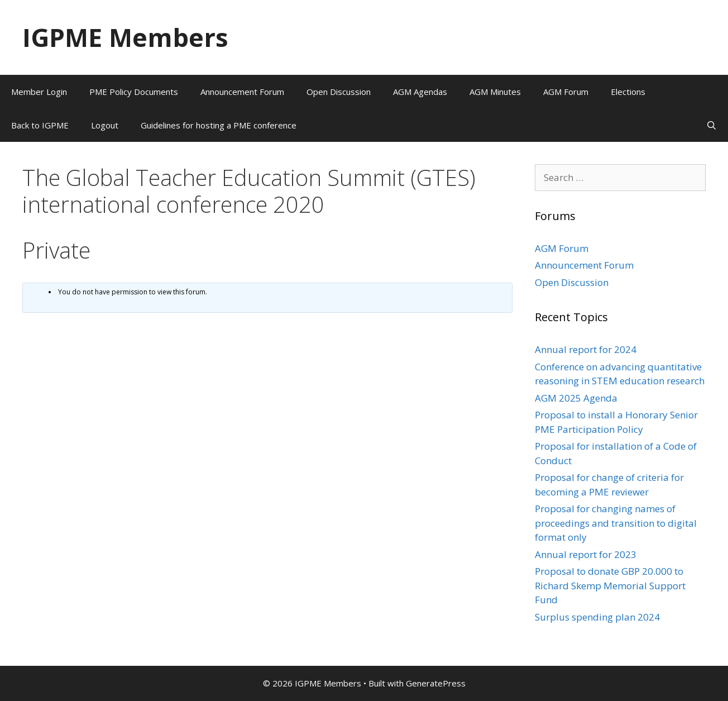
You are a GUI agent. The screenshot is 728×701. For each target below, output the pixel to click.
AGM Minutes (495, 92)
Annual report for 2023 (586, 554)
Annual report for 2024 (586, 349)
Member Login (39, 92)
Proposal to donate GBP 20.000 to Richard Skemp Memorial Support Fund (610, 585)
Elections (628, 92)
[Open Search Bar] (712, 125)
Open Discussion (339, 92)
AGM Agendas (420, 92)
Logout (105, 125)
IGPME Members (125, 37)
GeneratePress (436, 683)
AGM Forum (566, 92)
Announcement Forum (242, 92)
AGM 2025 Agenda (576, 398)
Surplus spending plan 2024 (597, 617)
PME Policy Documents (134, 92)
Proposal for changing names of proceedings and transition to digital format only (616, 523)
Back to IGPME (40, 125)
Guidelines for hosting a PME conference (219, 125)
